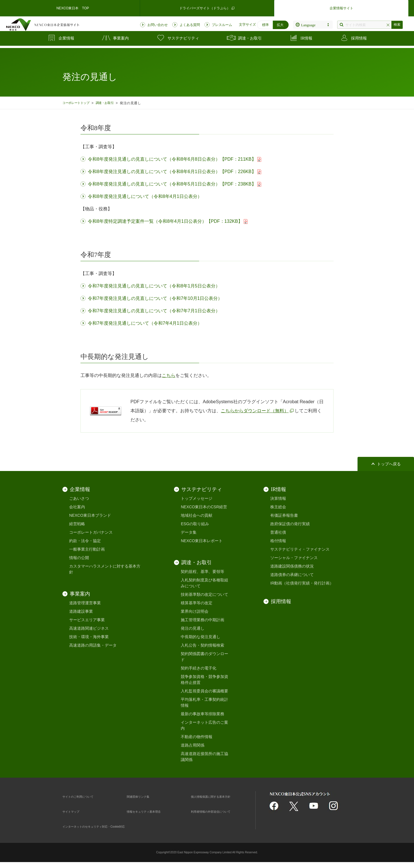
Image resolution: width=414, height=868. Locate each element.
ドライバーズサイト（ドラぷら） (207, 7)
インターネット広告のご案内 (204, 725)
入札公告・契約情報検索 (202, 645)
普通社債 (278, 532)
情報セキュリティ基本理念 (151, 811)
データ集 (189, 532)
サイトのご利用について (84, 796)
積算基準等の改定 (197, 603)
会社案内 (77, 507)
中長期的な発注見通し (201, 637)
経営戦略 (77, 524)
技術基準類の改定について (204, 594)
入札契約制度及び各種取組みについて (204, 583)
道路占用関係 (193, 745)
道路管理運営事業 (85, 603)
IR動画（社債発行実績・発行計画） (302, 583)
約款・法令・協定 (85, 541)
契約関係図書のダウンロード (204, 657)
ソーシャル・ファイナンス (294, 558)
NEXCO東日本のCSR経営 (204, 507)
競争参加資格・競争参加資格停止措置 (204, 680)
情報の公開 (79, 558)
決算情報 (278, 498)
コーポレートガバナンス (91, 532)
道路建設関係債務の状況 (292, 566)
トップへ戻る (389, 464)
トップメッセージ (197, 498)
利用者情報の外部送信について (219, 811)
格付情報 (278, 541)
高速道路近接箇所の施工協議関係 (204, 757)
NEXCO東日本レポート (202, 541)
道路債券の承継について (292, 575)
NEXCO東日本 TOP (73, 7)
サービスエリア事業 (87, 620)
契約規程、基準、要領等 (202, 572)
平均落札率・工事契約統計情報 (204, 702)
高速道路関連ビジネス (89, 628)
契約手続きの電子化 (199, 668)
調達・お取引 (111, 103)
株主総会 (278, 507)
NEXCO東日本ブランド (90, 515)
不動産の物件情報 (197, 737)
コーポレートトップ (78, 103)
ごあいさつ (79, 498)
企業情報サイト (341, 7)
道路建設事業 (81, 611)
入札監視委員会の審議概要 (204, 691)
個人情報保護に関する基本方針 (219, 796)
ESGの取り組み (195, 524)
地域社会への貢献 (197, 515)
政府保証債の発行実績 (290, 524)
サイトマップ (74, 811)
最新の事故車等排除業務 (202, 714)
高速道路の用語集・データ (93, 645)
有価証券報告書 (284, 515)
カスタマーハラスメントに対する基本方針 (105, 569)
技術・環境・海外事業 (89, 637)
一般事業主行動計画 (87, 549)
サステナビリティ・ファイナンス (300, 549)
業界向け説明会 (195, 611)
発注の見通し (193, 628)
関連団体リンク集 (143, 796)
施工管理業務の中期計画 (202, 620)
